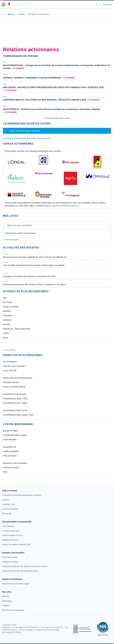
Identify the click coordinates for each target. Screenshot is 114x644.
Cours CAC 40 (10, 370)
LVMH (6, 333)
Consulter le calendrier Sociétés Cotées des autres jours (27, 138)
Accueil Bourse (10, 362)
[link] (22, 495)
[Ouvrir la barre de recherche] (97, 5)
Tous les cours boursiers (14, 366)
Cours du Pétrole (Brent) (14, 387)
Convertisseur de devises (15, 394)
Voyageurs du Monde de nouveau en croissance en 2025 (29, 276)
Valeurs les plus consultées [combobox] (20, 225)
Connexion (107, 5)
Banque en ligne (10, 431)
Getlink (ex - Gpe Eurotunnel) (16, 329)
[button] (3, 5)
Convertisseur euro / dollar (15, 403)
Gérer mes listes (12, 240)
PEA (5, 472)
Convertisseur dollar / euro (15, 399)
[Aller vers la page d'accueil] (9, 5)
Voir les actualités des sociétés (57, 118)
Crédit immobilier (11, 451)
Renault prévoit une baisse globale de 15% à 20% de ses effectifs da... (35, 257)
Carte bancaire (10, 439)
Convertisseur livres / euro (15, 410)
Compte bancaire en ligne (15, 435)
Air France (8, 302)
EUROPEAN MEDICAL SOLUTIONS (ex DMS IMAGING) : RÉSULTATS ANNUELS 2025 (45, 100)
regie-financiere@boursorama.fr (65, 206)
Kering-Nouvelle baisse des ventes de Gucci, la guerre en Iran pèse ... (35, 284)
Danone (7, 324)
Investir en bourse (11, 468)
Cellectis (7, 320)
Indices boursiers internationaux (18, 378)
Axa (5, 298)
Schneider (8, 315)
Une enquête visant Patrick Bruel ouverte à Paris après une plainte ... (35, 265)
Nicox (6, 338)
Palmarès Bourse (11, 382)
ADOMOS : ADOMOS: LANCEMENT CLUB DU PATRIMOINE (32, 78)
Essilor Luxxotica (11, 307)
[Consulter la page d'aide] (100, 5)
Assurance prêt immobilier (15, 463)
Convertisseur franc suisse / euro (18, 415)
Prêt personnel (10, 456)
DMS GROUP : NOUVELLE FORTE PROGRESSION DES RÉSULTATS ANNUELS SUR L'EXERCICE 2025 (53, 87)
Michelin (7, 311)
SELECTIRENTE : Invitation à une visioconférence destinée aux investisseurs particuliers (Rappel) (52, 109)
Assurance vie (9, 447)
